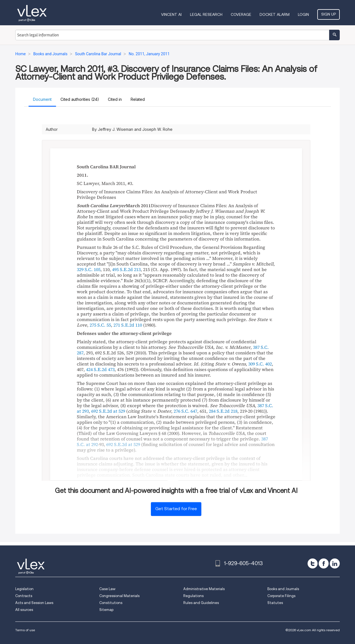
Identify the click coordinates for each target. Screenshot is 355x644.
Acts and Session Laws (34, 603)
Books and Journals (283, 589)
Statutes (275, 603)
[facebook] (324, 563)
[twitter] (313, 563)
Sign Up (329, 14)
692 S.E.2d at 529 (108, 411)
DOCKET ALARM (275, 14)
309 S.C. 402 (260, 364)
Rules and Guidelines (201, 603)
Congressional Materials (119, 596)
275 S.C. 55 (100, 325)
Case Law (107, 589)
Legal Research (206, 14)
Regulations (193, 596)
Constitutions (111, 603)
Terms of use (25, 630)
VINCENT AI (171, 14)
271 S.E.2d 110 (128, 325)
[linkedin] (335, 563)
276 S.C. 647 (185, 411)
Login (303, 14)
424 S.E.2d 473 (100, 369)
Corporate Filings (281, 596)
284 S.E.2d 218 (223, 411)
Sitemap (106, 610)
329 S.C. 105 (89, 269)
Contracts (24, 596)
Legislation (24, 589)
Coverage (241, 14)
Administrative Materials (204, 589)
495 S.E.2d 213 (126, 269)
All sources (24, 610)
